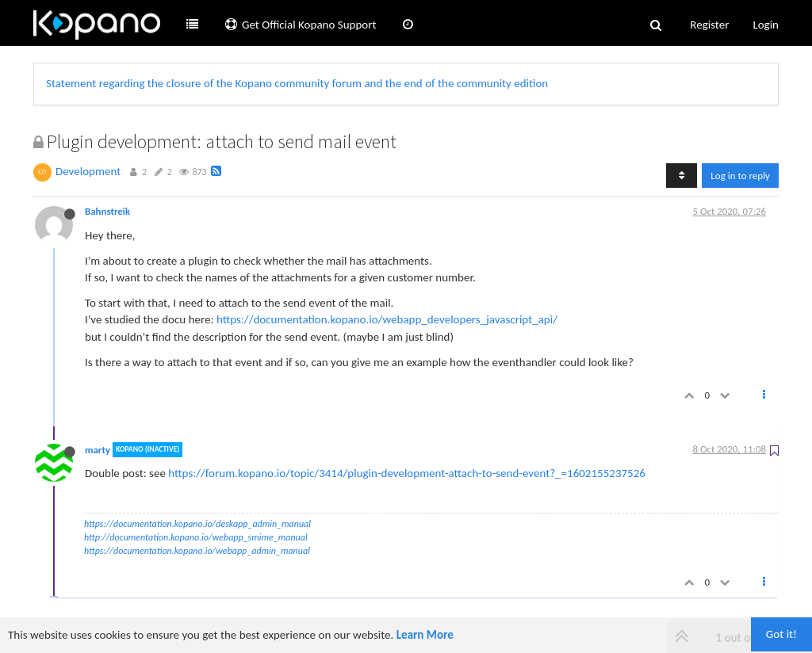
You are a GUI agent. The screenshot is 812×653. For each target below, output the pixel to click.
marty (98, 450)
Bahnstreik (107, 211)
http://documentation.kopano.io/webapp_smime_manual (196, 537)
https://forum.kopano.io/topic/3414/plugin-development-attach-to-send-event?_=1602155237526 (407, 473)
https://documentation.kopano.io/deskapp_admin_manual (197, 524)
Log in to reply (740, 176)
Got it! (781, 634)
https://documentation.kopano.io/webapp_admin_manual (197, 551)
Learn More (425, 635)
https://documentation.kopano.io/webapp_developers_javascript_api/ (387, 319)
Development (88, 171)
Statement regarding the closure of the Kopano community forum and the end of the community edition (297, 83)
